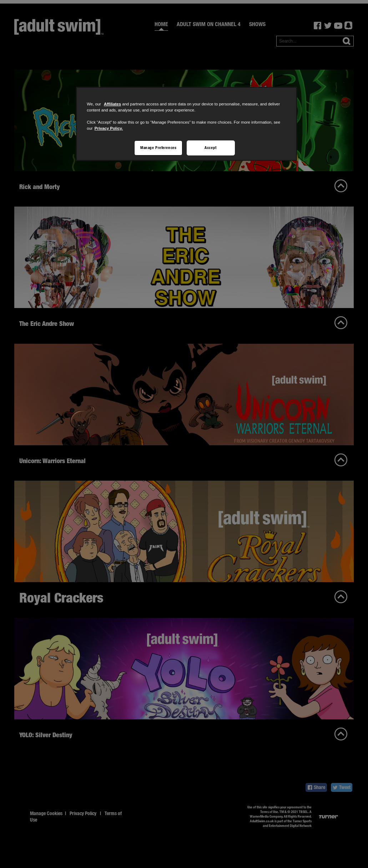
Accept (210, 148)
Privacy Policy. (109, 128)
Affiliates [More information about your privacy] (112, 104)
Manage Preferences (158, 148)
